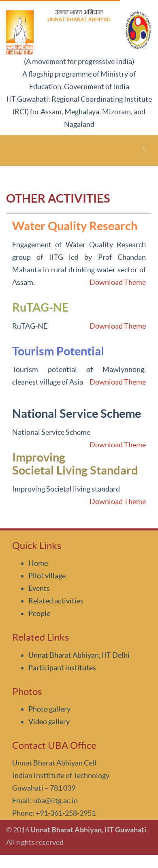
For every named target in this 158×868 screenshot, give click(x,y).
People (39, 613)
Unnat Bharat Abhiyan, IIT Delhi (79, 655)
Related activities (56, 601)
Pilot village (47, 576)
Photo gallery (49, 709)
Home (38, 563)
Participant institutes (62, 668)
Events (39, 588)
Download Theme (118, 282)
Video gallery (49, 722)
